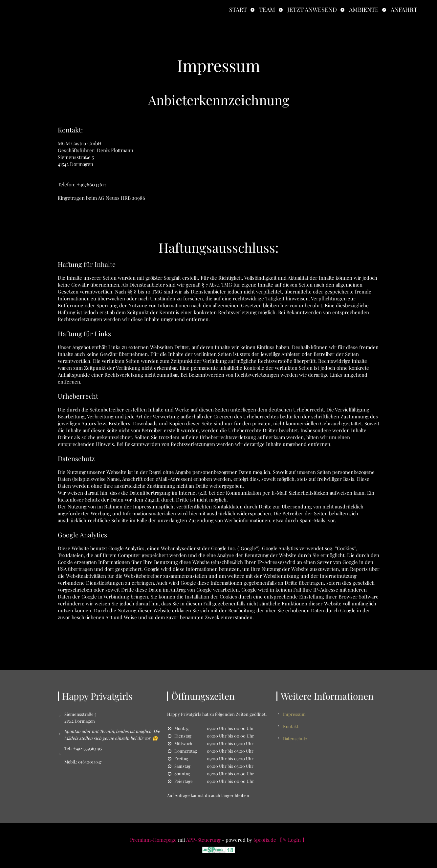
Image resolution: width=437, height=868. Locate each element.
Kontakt (291, 726)
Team (267, 10)
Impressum (294, 714)
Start (238, 10)
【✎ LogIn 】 (292, 840)
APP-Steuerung (203, 840)
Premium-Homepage (153, 840)
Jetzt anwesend (312, 10)
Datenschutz (295, 738)
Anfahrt (404, 10)
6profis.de (265, 840)
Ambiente (364, 10)
